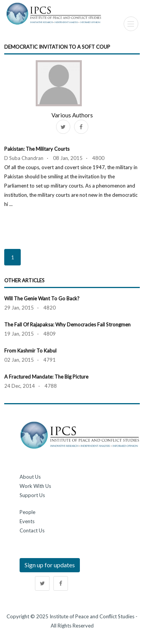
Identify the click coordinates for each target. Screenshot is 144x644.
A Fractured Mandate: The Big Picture (46, 377)
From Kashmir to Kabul (30, 351)
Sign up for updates (50, 565)
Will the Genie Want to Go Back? (42, 298)
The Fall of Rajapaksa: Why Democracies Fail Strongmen (67, 324)
